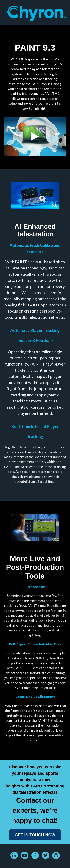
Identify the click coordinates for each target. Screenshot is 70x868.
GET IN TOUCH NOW (35, 835)
